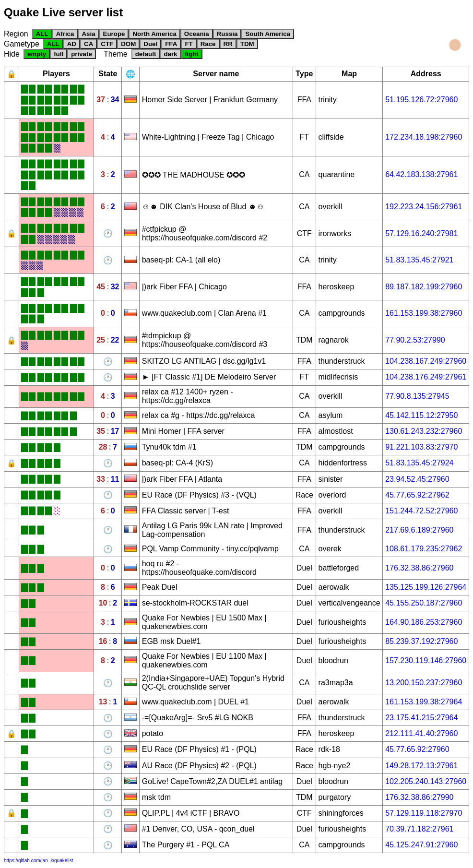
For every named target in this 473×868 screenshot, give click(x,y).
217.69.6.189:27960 (419, 530)
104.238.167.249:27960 (426, 361)
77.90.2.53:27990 (415, 340)
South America (268, 34)
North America (154, 34)
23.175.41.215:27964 (421, 718)
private (82, 54)
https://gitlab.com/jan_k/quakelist (39, 861)
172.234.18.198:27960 (424, 137)
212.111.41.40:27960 (421, 733)
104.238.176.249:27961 (426, 377)
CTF (107, 44)
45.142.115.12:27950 (421, 415)
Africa (65, 34)
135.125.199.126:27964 (426, 587)
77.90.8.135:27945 (417, 396)
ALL (42, 34)
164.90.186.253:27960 (424, 622)
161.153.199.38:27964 (424, 702)
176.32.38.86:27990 (419, 797)
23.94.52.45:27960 (417, 479)
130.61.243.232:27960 (424, 431)
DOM (128, 44)
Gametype (22, 44)
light (192, 54)
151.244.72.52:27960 (421, 511)
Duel (150, 44)
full (59, 54)
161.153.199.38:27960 (424, 313)
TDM (247, 44)
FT (189, 44)
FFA (171, 44)
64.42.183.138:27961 (421, 174)
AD (72, 44)
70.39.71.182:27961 (419, 829)
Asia (88, 34)
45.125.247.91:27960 (421, 845)
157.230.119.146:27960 (426, 660)
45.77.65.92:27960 (417, 749)
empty (37, 54)
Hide (12, 54)
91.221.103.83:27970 (421, 447)
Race (208, 44)
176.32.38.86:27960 (419, 568)
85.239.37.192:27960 (421, 641)
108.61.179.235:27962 (424, 549)
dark (170, 54)
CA (89, 44)
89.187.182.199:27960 (424, 287)
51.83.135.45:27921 (419, 260)
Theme (116, 54)
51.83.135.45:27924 (419, 463)
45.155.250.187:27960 (424, 603)
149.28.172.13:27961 (421, 766)
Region (16, 34)
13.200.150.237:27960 (424, 683)
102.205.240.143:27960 (426, 781)
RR (228, 44)
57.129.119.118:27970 (424, 813)
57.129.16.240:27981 (421, 233)
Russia (227, 34)
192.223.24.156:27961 (424, 207)
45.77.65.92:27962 (417, 495)
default (146, 54)
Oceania (197, 34)
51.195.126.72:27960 (421, 100)
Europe (114, 34)
